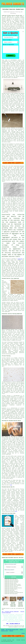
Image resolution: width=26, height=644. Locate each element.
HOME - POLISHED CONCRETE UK (13, 624)
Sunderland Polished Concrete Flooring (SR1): (12, 16)
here (16, 511)
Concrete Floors (5, 631)
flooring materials (6, 68)
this (11, 485)
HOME (11, 7)
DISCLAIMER (23, 7)
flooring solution (18, 507)
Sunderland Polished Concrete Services (13, 558)
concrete (8, 273)
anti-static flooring (7, 532)
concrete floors (15, 531)
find (5, 489)
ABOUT (16, 7)
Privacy (23, 633)
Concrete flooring (6, 259)
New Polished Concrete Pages (12, 630)
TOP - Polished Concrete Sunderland (10, 612)
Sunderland (20, 259)
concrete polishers (20, 268)
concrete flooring (20, 65)
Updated (21, 630)
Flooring (11, 631)
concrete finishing (19, 541)
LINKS (13, 7)
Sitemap (3, 630)
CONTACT (19, 7)
